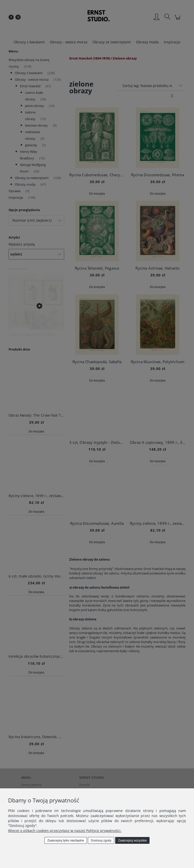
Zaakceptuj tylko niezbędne (66, 841)
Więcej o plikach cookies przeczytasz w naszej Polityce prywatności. (65, 831)
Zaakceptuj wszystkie (132, 841)
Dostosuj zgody (101, 841)
